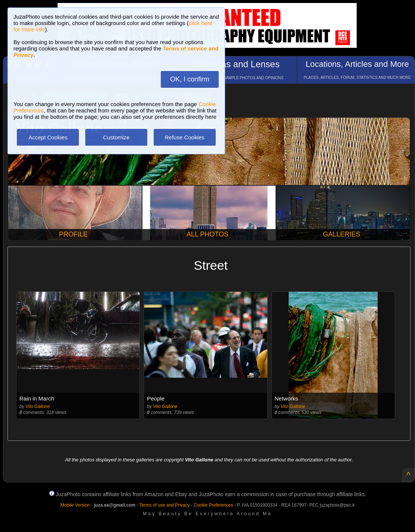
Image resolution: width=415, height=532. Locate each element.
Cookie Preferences (213, 505)
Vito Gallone (38, 406)
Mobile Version (75, 505)
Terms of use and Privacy (165, 505)
